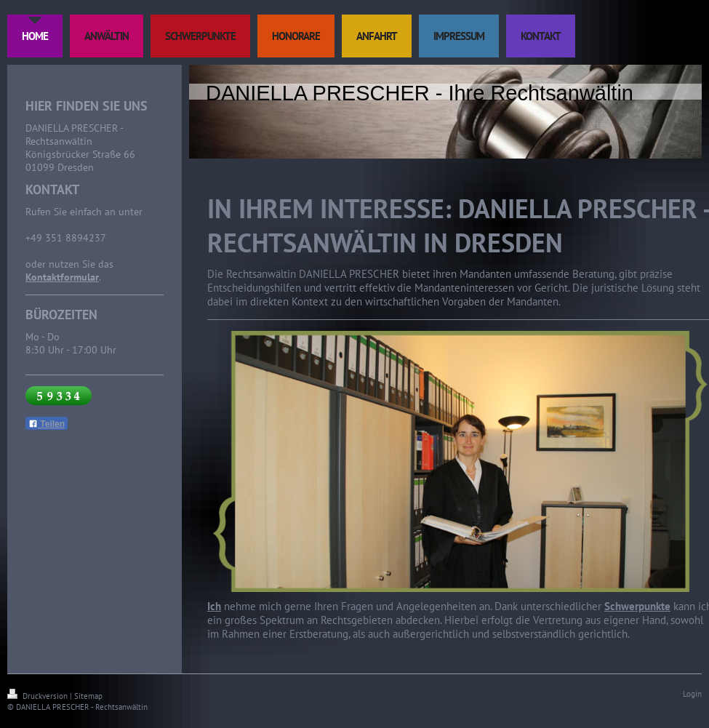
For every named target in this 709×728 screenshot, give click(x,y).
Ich (214, 606)
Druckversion (39, 696)
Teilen (47, 424)
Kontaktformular (62, 277)
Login (692, 694)
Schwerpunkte (637, 606)
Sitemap (88, 696)
